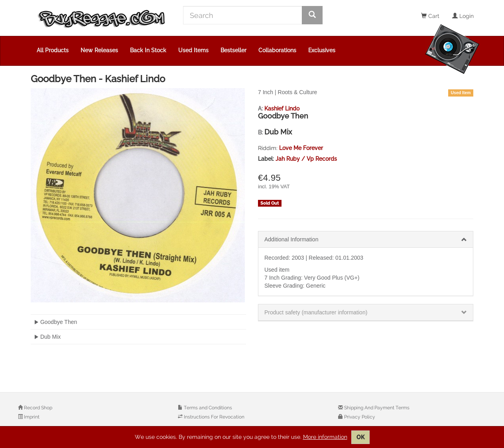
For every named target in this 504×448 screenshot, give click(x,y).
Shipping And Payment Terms (376, 408)
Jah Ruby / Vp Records (306, 159)
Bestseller (233, 50)
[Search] (243, 15)
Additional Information (291, 239)
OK (360, 437)
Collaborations (277, 50)
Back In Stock (148, 50)
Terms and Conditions (207, 408)
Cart (430, 16)
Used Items (193, 50)
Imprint (31, 417)
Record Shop (37, 408)
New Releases (99, 50)
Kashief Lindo (282, 109)
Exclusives (322, 50)
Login (463, 16)
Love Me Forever (301, 148)
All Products (53, 50)
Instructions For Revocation (214, 417)
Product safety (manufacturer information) (316, 312)
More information (325, 437)
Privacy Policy (359, 417)
